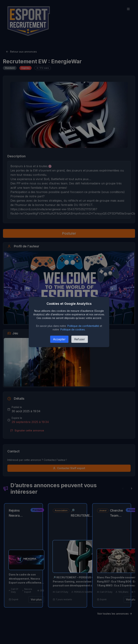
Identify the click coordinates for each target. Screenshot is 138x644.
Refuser (80, 339)
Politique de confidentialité (83, 326)
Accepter (59, 339)
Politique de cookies (73, 329)
